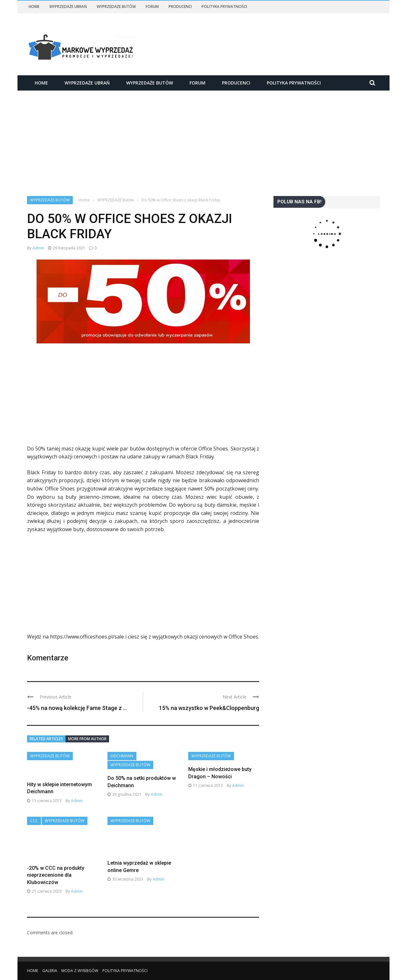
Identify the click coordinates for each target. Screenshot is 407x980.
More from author (87, 739)
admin (38, 248)
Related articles (46, 739)
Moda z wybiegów (80, 971)
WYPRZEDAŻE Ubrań (68, 7)
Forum (152, 7)
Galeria (50, 971)
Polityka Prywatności (224, 7)
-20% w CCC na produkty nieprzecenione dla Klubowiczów (56, 875)
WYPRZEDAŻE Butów (116, 7)
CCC (34, 821)
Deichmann (122, 756)
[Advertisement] (203, 138)
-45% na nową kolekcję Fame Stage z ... (77, 708)
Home (34, 7)
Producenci (180, 7)
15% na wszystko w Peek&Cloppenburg (209, 708)
